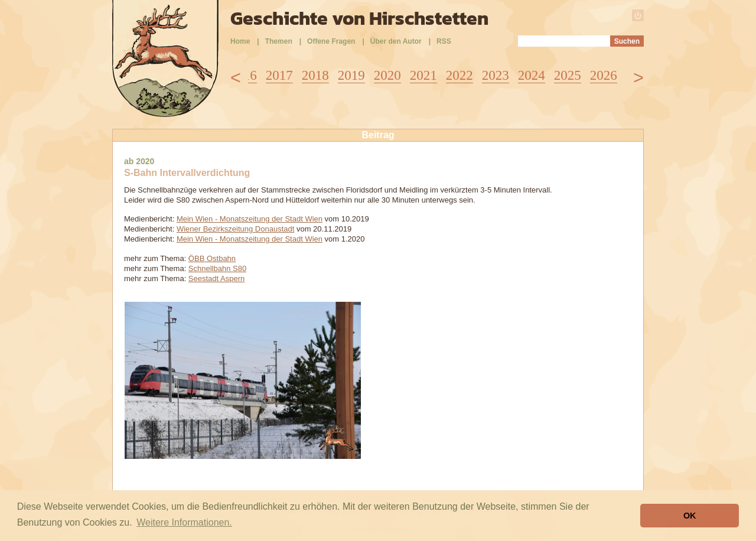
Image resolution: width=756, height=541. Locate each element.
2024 (532, 75)
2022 (460, 75)
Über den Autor (396, 41)
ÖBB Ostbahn (212, 258)
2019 (351, 75)
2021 (423, 75)
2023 (496, 75)
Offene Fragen (331, 41)
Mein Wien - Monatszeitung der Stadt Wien (250, 219)
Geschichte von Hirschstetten (359, 18)
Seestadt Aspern (216, 278)
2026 (604, 75)
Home (240, 41)
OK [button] (690, 516)
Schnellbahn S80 (217, 268)
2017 (279, 75)
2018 (315, 75)
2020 (387, 75)
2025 (568, 75)
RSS (444, 41)
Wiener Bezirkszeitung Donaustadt (235, 229)
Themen (279, 41)
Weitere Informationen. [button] (184, 522)
